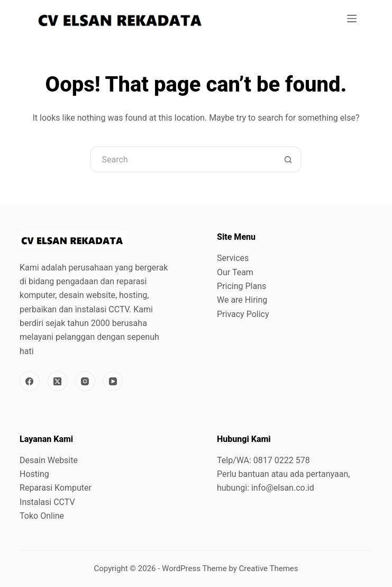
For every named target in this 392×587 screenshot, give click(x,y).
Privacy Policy (243, 314)
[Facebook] (30, 381)
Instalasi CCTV (47, 502)
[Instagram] (85, 381)
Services (233, 258)
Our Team (235, 272)
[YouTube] (113, 381)
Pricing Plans (241, 286)
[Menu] (352, 19)
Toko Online (42, 516)
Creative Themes (269, 568)
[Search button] (288, 159)
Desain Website (49, 460)
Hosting (34, 474)
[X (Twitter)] (58, 381)
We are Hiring (242, 300)
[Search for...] (183, 159)
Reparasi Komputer (56, 488)
